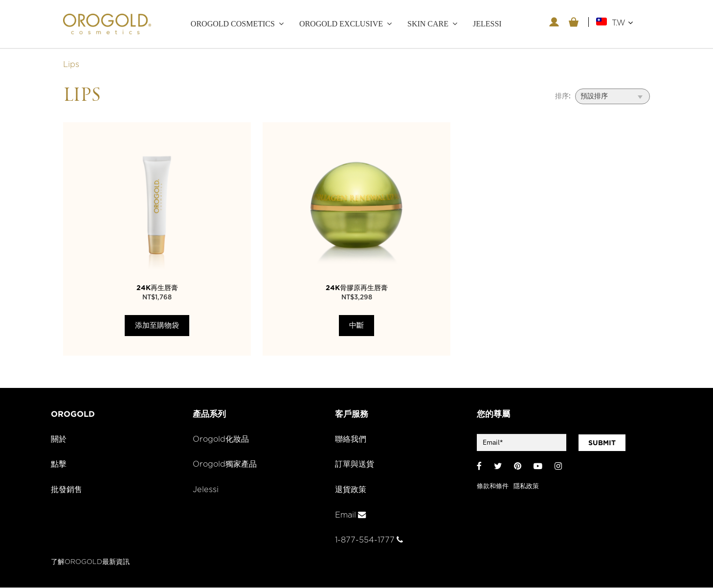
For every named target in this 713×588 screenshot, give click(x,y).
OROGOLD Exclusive (341, 24)
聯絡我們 (352, 440)
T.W (622, 23)
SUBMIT (602, 443)
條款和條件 (493, 486)
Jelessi (206, 491)
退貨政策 (352, 491)
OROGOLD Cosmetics (233, 24)
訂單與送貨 (356, 465)
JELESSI (487, 24)
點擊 (59, 465)
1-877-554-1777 (369, 541)
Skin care (428, 24)
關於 (59, 440)
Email (351, 516)
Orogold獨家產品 (226, 465)
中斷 (356, 326)
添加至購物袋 (157, 326)
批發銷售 (67, 491)
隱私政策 (526, 486)
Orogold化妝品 (222, 440)
